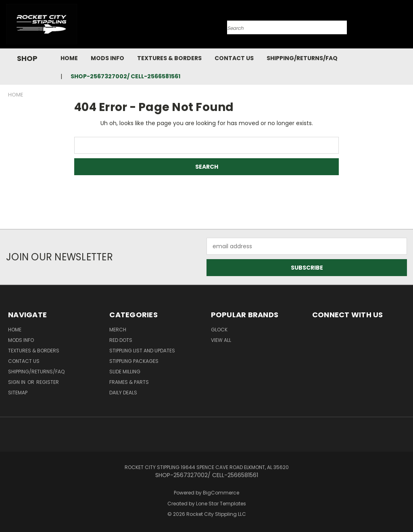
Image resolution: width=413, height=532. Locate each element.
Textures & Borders (169, 58)
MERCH (118, 330)
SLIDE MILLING (125, 372)
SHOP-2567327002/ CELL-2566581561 (125, 76)
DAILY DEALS (123, 393)
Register (48, 382)
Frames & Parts (129, 382)
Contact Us (234, 58)
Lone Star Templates (221, 504)
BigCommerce (221, 493)
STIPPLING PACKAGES (134, 361)
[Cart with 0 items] (405, 26)
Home (69, 58)
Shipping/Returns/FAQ (302, 58)
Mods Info (107, 58)
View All (221, 340)
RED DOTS (121, 340)
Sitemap (18, 393)
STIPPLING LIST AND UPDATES (142, 351)
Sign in (17, 382)
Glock (219, 330)
